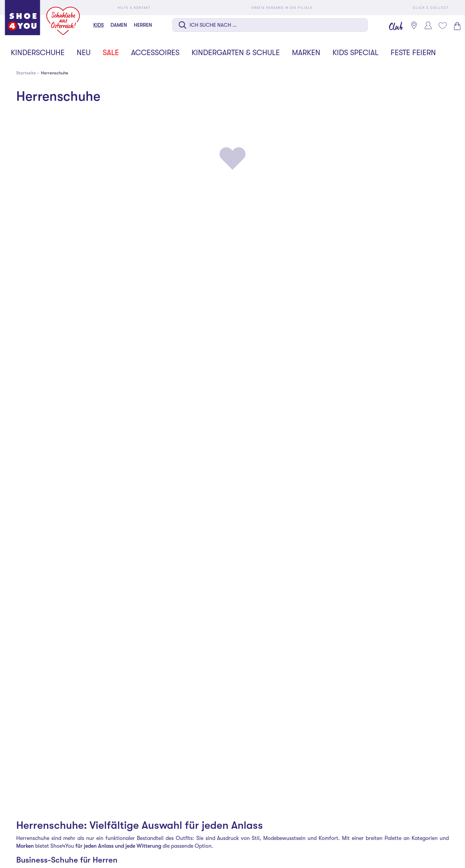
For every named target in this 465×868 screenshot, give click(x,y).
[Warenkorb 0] (457, 26)
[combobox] (270, 26)
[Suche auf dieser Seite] (270, 25)
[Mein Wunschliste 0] (442, 26)
